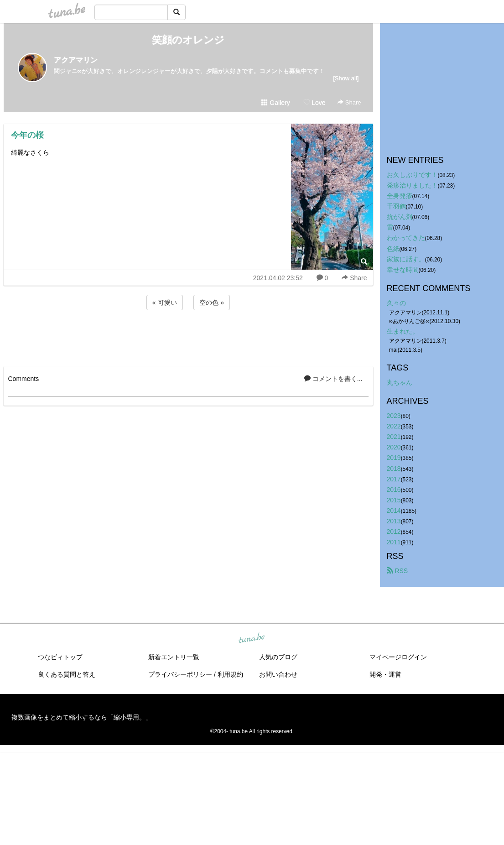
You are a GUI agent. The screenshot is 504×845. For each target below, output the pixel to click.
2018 (394, 469)
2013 (394, 521)
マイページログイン (398, 657)
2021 (394, 437)
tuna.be (252, 639)
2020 (394, 447)
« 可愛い (165, 303)
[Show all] (346, 78)
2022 (394, 426)
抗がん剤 (400, 217)
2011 (394, 542)
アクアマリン (76, 60)
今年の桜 (27, 135)
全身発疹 (400, 196)
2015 (394, 500)
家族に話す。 (406, 259)
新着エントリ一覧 (174, 657)
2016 (394, 490)
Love (314, 103)
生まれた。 (403, 331)
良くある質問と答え (67, 674)
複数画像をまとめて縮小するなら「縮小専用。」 (82, 717)
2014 (394, 511)
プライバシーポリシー (180, 674)
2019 (394, 458)
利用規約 (230, 674)
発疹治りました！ (412, 185)
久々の (396, 303)
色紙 (393, 249)
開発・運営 (385, 674)
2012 (394, 532)
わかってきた (406, 238)
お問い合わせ (278, 674)
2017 (394, 479)
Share (349, 102)
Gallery (275, 103)
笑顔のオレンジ (188, 40)
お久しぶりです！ (412, 175)
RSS (397, 571)
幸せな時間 (403, 270)
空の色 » (212, 303)
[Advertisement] (188, 337)
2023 (394, 416)
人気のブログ (278, 657)
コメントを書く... (333, 379)
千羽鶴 (396, 206)
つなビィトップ (60, 657)
